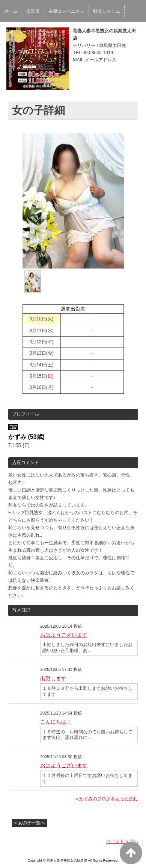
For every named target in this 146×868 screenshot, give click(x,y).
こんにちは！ (56, 722)
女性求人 (120, 32)
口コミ (95, 32)
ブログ (73, 32)
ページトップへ (122, 841)
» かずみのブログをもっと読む (107, 799)
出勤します (53, 678)
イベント (49, 32)
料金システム (107, 11)
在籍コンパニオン (66, 11)
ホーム (11, 11)
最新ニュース (18, 32)
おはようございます (64, 635)
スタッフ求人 (18, 52)
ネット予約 (51, 52)
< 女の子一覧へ (30, 823)
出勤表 (33, 11)
